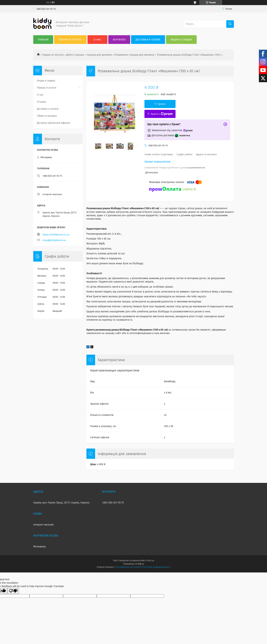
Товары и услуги (70, 40)
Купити (162, 104)
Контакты (119, 40)
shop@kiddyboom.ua (54, 240)
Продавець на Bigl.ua (133, 564)
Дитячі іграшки (75, 55)
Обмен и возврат (47, 116)
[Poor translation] (13, 591)
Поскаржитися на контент (128, 567)
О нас (97, 40)
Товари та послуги (53, 55)
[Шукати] (230, 24)
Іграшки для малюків (99, 55)
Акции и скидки (181, 40)
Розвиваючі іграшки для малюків (134, 55)
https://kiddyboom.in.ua (56, 235)
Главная (43, 40)
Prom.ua (150, 561)
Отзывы (41, 102)
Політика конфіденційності (157, 567)
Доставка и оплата (148, 40)
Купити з (162, 114)
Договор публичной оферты (54, 123)
